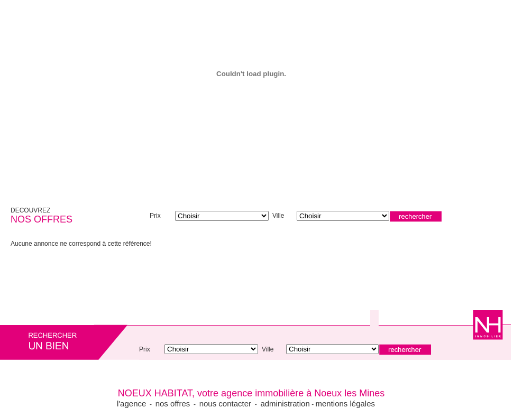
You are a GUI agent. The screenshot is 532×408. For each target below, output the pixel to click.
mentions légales (345, 404)
